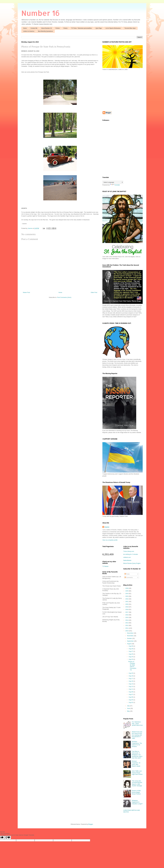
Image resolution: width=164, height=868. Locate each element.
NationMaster (127, 560)
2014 (127, 620)
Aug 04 (131, 700)
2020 (127, 604)
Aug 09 (131, 692)
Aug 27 (131, 651)
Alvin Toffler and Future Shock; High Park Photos (137, 773)
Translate (115, 185)
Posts (127, 574)
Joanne (107, 527)
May (129, 711)
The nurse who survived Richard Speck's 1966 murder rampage (137, 783)
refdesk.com (127, 557)
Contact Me (34, 28)
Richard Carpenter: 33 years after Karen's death (136, 764)
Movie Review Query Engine (132, 563)
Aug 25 (131, 654)
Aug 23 (131, 659)
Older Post (94, 292)
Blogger (91, 824)
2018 (127, 609)
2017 (127, 612)
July (128, 706)
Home (25, 28)
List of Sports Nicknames (113, 28)
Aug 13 (131, 684)
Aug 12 (131, 686)
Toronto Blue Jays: (130, 28)
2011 (127, 628)
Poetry (65, 28)
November (130, 636)
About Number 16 (46, 28)
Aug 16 (131, 681)
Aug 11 (131, 689)
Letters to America (29, 31)
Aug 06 (131, 697)
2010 (127, 631)
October (130, 638)
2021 (127, 601)
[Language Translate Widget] (113, 182)
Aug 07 (131, 694)
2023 (127, 596)
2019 (127, 607)
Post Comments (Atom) (64, 297)
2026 (127, 588)
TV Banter (105, 566)
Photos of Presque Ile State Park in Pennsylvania (46, 47)
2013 (127, 623)
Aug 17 (131, 678)
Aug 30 (131, 646)
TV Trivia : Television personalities (82, 28)
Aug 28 (131, 649)
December (130, 633)
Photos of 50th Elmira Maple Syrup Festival (136, 792)
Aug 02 (131, 702)
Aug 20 (131, 673)
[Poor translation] (8, 838)
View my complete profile (110, 540)
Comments (129, 577)
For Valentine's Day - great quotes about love (137, 724)
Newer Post (26, 292)
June (129, 708)
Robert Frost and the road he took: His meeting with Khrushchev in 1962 (137, 735)
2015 (127, 617)
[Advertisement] (120, 91)
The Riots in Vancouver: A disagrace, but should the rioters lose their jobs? (137, 755)
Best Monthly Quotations (45, 31)
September (131, 641)
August (129, 644)
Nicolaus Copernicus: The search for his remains (137, 744)
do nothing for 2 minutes (131, 554)
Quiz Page (99, 28)
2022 (127, 599)
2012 (127, 625)
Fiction (58, 28)
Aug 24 (131, 657)
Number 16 (41, 13)
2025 (127, 591)
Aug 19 (131, 676)
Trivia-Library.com (129, 551)
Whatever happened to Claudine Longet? (137, 802)
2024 (127, 594)
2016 (127, 615)
